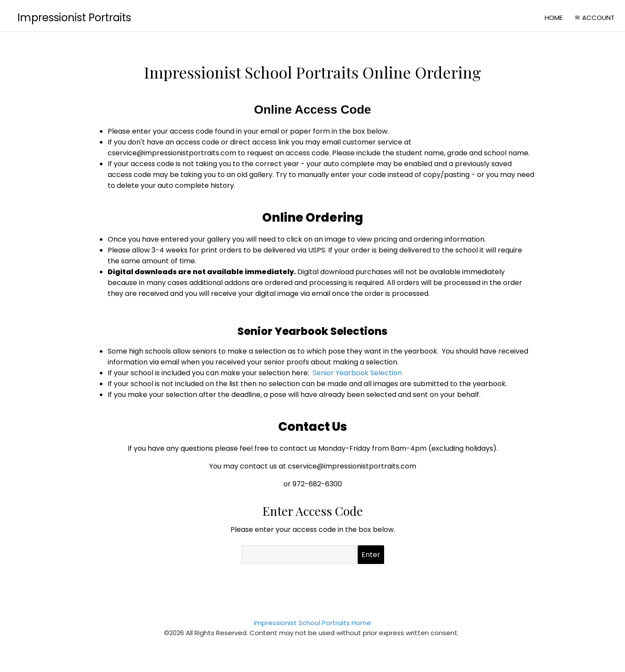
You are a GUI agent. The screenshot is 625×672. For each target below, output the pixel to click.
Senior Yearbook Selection (357, 373)
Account (594, 18)
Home (554, 18)
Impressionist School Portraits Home (312, 623)
